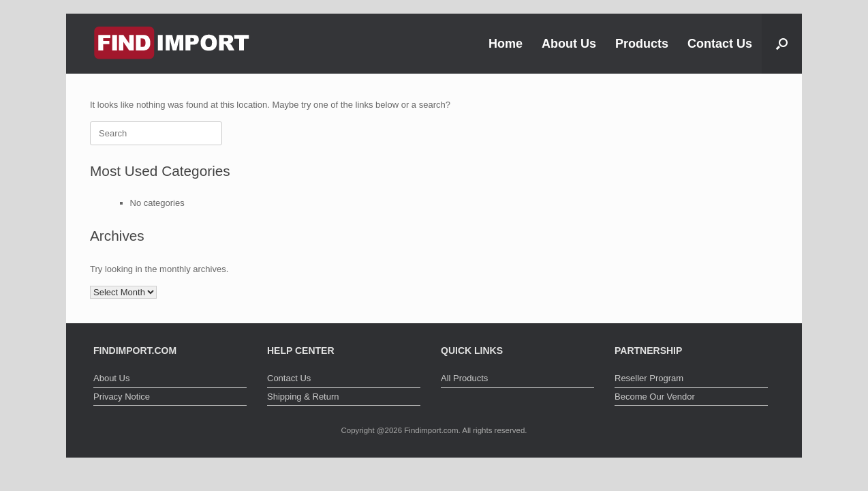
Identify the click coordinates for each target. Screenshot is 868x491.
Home (506, 44)
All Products (464, 378)
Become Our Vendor (655, 397)
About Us (569, 44)
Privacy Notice (122, 397)
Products (642, 44)
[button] (782, 44)
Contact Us (720, 44)
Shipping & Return (303, 397)
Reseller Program (649, 378)
